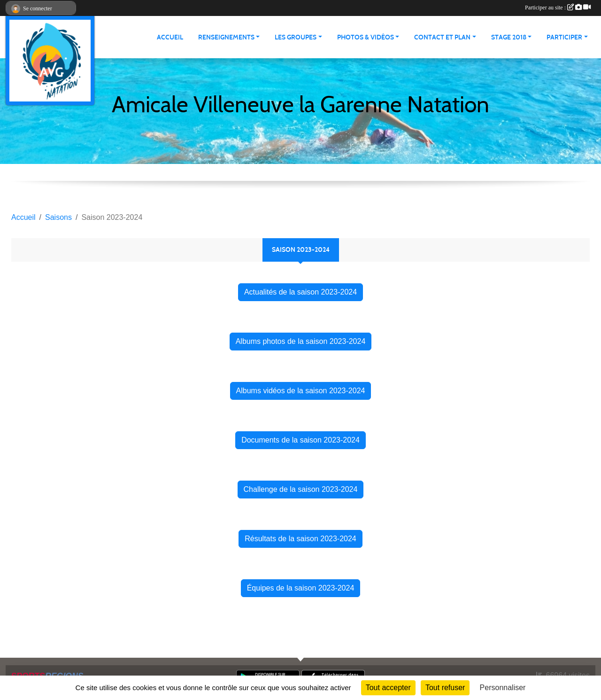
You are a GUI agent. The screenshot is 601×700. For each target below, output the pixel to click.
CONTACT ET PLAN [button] (442, 37)
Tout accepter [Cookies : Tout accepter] (388, 688)
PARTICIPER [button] (564, 37)
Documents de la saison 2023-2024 (300, 440)
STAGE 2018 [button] (509, 37)
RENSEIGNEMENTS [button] (226, 37)
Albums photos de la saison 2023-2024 (301, 341)
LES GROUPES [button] (296, 37)
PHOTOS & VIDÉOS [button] (366, 37)
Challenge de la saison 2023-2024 (301, 489)
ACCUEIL (170, 37)
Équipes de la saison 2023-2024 (301, 588)
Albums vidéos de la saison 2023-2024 (301, 391)
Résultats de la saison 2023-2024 (300, 539)
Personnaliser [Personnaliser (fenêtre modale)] (503, 688)
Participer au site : (558, 8)
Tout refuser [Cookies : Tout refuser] (445, 688)
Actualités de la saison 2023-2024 (300, 292)
